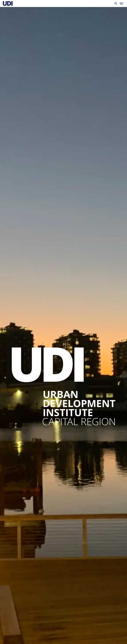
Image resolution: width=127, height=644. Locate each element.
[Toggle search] (116, 3)
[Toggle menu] (121, 3)
